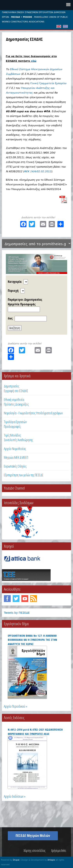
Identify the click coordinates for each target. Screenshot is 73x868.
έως (10, 318)
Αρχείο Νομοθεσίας (15, 449)
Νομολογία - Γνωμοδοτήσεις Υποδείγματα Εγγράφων (33, 413)
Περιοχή (13, 291)
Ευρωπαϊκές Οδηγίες (15, 466)
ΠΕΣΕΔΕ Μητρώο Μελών (33, 835)
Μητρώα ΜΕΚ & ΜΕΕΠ (16, 457)
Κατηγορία (15, 282)
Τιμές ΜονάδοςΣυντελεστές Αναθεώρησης (18, 438)
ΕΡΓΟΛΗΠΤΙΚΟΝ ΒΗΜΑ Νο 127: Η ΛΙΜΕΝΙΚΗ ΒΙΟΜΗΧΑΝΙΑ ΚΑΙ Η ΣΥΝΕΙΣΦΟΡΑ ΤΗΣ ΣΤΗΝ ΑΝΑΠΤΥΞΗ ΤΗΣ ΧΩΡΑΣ (32, 640)
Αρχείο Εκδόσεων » (15, 796)
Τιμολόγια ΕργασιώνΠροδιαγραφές (15, 424)
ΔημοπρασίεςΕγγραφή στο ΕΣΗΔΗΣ (16, 388)
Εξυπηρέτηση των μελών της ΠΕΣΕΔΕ (24, 475)
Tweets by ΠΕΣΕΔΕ (17, 613)
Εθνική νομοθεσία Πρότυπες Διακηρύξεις (16, 402)
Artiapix (51, 860)
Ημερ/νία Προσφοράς (22, 304)
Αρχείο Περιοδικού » (16, 706)
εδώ (34, 61)
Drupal (16, 860)
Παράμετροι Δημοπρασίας (25, 300)
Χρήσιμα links (59, 850)
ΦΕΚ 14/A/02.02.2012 (37, 171)
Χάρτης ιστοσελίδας (34, 850)
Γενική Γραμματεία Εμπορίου (48, 83)
